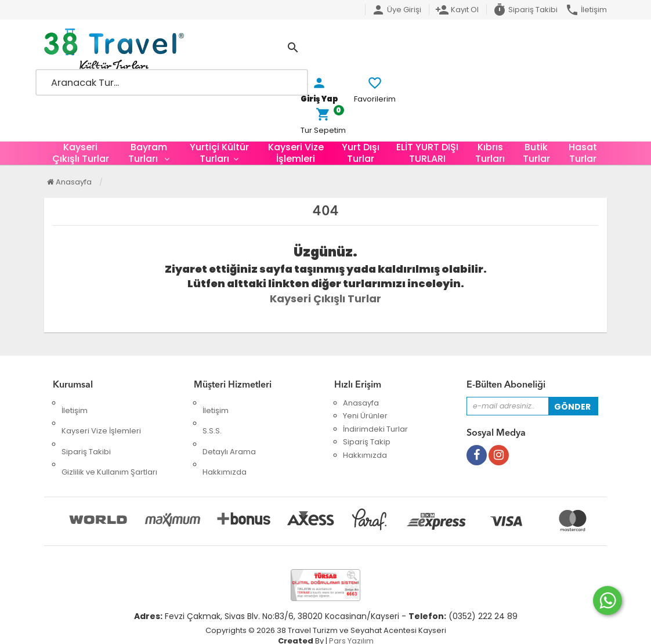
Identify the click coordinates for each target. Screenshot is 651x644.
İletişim (586, 10)
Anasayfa (69, 182)
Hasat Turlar (583, 153)
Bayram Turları (148, 153)
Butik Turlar (536, 153)
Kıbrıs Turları (490, 153)
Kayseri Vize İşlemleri (296, 153)
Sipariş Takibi (525, 10)
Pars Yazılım (351, 627)
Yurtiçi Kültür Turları (219, 153)
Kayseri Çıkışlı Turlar (81, 153)
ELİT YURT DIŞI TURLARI (427, 153)
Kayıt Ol (457, 10)
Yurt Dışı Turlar (361, 153)
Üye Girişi (396, 10)
